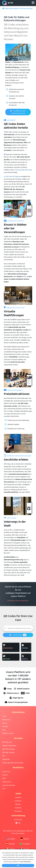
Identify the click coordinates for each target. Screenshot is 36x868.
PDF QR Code (7, 742)
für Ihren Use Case (26, 8)
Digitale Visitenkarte (9, 745)
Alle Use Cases (18, 635)
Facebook (18, 808)
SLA (4, 788)
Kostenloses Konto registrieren (18, 600)
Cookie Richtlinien (25, 862)
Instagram (18, 801)
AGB (4, 778)
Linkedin (18, 797)
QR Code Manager (9, 749)
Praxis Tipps (18, 819)
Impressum (6, 771)
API (4, 756)
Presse (5, 723)
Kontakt (5, 726)
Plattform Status (8, 733)
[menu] (33, 3)
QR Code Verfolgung (13, 176)
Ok (18, 865)
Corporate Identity (9, 785)
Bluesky (18, 804)
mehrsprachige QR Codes (23, 170)
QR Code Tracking (8, 752)
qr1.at (8, 3)
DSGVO (5, 775)
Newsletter (18, 811)
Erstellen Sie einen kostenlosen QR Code (18, 112)
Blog (4, 730)
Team (4, 716)
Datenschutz (7, 782)
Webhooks (6, 759)
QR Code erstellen (12, 8)
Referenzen (6, 720)
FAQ (18, 823)
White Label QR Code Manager (13, 763)
